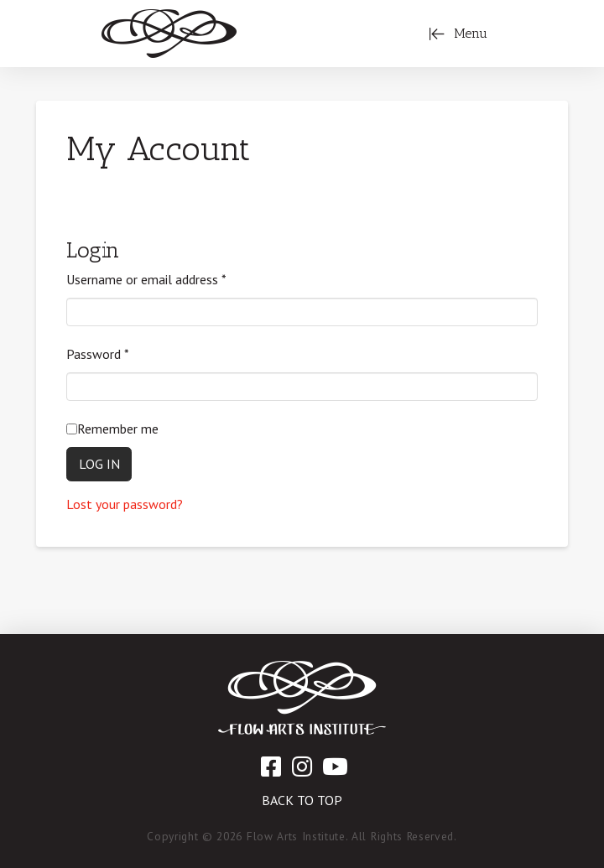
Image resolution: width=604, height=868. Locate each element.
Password (98, 354)
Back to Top (302, 800)
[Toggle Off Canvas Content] (458, 34)
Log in (99, 464)
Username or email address (146, 279)
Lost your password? (125, 504)
